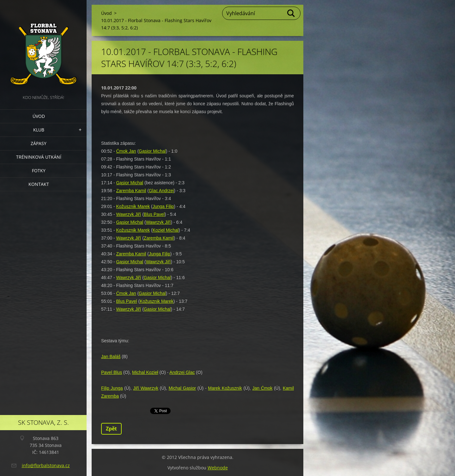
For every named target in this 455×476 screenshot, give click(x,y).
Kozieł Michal (166, 230)
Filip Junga (112, 388)
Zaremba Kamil (131, 191)
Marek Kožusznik (225, 388)
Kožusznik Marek (133, 206)
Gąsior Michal (152, 151)
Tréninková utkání (39, 157)
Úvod (39, 116)
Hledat (291, 13)
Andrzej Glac (182, 372)
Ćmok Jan (126, 151)
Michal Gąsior (182, 388)
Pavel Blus (112, 372)
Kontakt (39, 184)
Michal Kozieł (145, 372)
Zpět (111, 429)
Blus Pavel (154, 214)
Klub (39, 130)
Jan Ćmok (262, 388)
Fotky (39, 171)
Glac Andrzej (161, 191)
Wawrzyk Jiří (128, 214)
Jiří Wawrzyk (146, 388)
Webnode (218, 468)
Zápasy (39, 143)
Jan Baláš (111, 357)
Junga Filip (163, 206)
